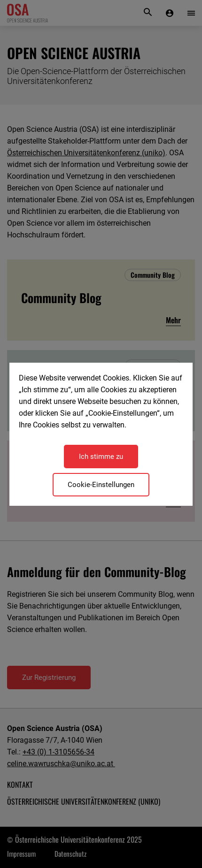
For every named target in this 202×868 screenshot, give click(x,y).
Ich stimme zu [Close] (101, 457)
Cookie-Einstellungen (101, 485)
